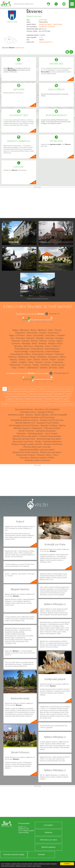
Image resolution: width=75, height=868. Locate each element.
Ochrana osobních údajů (14, 854)
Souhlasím (67, 864)
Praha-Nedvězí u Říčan (20, 354)
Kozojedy (59, 338)
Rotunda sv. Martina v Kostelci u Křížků (37, 458)
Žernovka (53, 368)
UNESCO (43, 389)
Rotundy (48, 399)
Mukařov (43, 343)
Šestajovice (53, 357)
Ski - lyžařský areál (56, 389)
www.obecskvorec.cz (46, 42)
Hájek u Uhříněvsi (17, 335)
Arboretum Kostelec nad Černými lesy (37, 417)
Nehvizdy (18, 346)
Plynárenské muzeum (26, 455)
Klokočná (30, 338)
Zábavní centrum (53, 404)
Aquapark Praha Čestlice (48, 423)
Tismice (48, 362)
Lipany (59, 341)
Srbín (29, 359)
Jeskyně (57, 399)
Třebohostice (20, 48)
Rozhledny (59, 394)
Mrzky (35, 343)
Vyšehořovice (32, 368)
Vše (5, 389)
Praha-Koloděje (21, 351)
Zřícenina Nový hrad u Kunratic (37, 447)
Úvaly (14, 368)
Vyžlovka (43, 368)
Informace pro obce (48, 840)
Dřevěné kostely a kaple (33, 399)
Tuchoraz (27, 365)
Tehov (31, 362)
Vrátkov (21, 368)
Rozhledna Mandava (52, 441)
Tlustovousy (58, 362)
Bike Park (19, 404)
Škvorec (34, 11)
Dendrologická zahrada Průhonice (24, 425)
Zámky (9, 399)
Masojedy (26, 343)
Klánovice (20, 338)
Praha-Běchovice (22, 349)
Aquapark (33, 389)
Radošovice (23, 357)
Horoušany (50, 335)
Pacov (48, 346)
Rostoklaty (42, 357)
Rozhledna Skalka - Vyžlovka (21, 415)
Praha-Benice (37, 349)
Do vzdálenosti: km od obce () (27, 373)
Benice (34, 330)
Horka (29, 335)
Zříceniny (18, 399)
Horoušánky (38, 335)
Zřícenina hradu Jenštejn (50, 436)
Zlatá (61, 368)
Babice (16, 330)
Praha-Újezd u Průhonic (43, 354)
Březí (51, 330)
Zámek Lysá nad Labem (51, 452)
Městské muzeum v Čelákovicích (28, 428)
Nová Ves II (28, 346)
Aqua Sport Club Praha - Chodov (27, 441)
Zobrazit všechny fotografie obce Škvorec (37, 299)
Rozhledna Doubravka (46, 431)
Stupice (61, 359)
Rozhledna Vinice (28, 412)
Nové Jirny (39, 346)
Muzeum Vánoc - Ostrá (48, 455)
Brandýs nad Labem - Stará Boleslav (51, 24)
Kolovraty (49, 338)
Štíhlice (37, 359)
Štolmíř (45, 359)
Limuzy (52, 341)
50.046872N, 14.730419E (47, 27)
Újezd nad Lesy (58, 365)
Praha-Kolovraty (37, 351)
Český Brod (20, 333)
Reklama (48, 832)
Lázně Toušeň (51, 433)
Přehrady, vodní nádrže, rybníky (16, 394)
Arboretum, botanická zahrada (41, 394)
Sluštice (22, 359)
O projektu (48, 825)
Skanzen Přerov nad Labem (25, 436)
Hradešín (61, 335)
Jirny (13, 338)
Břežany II (42, 330)
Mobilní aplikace (48, 847)
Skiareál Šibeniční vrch (25, 423)
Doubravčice (53, 333)
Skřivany (13, 359)
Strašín (53, 359)
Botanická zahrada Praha (24, 439)
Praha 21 (56, 346)
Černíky (58, 330)
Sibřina (63, 357)
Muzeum (40, 404)
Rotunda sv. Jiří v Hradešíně (47, 409)
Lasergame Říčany (45, 412)
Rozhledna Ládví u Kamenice (38, 460)
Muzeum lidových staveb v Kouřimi (27, 444)
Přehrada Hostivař (52, 428)
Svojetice (23, 362)
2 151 (41, 37)
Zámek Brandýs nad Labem (49, 439)
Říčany (33, 357)
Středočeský (43, 20)
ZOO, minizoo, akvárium (18, 389)
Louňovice (16, 343)
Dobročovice (32, 333)
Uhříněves (45, 365)
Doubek (43, 333)
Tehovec (39, 362)
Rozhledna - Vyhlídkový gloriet (30, 433)
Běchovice (25, 330)
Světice (14, 362)
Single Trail (30, 404)
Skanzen (69, 389)
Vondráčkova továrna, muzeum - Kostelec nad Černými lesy (37, 420)
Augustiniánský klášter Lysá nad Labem (37, 450)
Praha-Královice (53, 351)
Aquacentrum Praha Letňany (25, 452)
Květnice (43, 341)
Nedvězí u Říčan (55, 343)
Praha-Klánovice (52, 349)
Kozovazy (16, 341)
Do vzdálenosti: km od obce (30, 314)
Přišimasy (12, 357)
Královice (25, 341)
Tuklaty (36, 365)
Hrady (68, 394)
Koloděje (40, 338)
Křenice (34, 341)
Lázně (66, 399)
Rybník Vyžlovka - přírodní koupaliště (51, 415)
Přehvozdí (59, 354)
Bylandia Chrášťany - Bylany (53, 425)
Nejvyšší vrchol (7, 404)
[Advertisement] (37, 203)
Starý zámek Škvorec (24, 409)
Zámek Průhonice (26, 431)
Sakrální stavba (68, 404)
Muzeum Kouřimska (53, 444)
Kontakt (41, 854)
